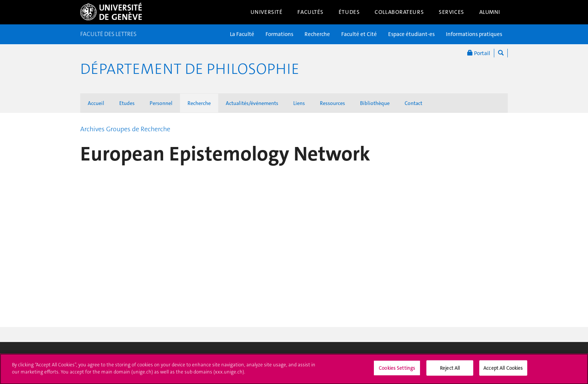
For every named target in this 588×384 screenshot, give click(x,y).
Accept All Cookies (503, 371)
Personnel (161, 103)
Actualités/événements (252, 103)
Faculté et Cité (359, 34)
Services (451, 12)
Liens (299, 103)
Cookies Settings (397, 371)
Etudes (127, 103)
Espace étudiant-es (411, 34)
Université (267, 12)
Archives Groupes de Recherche (125, 129)
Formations (279, 34)
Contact (413, 103)
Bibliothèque (375, 103)
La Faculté (242, 34)
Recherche (317, 34)
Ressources (332, 103)
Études (349, 12)
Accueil (96, 103)
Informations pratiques (474, 34)
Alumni (490, 12)
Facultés (310, 12)
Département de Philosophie (190, 69)
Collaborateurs (399, 12)
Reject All (450, 371)
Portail (479, 53)
